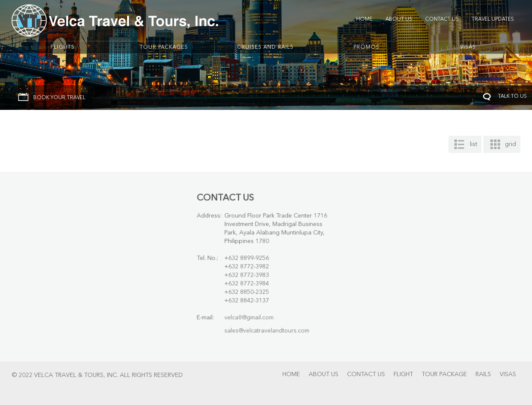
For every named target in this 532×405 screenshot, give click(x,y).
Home (364, 19)
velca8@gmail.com (250, 315)
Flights (63, 47)
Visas (468, 47)
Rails (483, 374)
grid (510, 144)
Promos (366, 47)
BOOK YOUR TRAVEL (59, 98)
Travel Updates (493, 19)
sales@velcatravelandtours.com (267, 328)
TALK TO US (512, 97)
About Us (399, 19)
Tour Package (444, 374)
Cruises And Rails (265, 47)
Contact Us (442, 19)
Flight (403, 374)
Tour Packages (164, 47)
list (474, 144)
